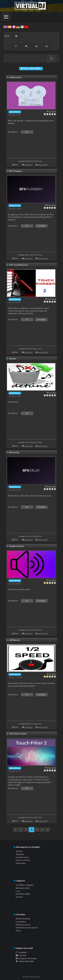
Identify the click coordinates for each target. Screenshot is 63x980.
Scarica (19, 851)
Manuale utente (23, 888)
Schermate (21, 863)
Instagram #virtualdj (26, 958)
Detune (12, 359)
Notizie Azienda (23, 919)
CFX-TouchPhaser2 (18, 265)
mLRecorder (15, 78)
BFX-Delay (14, 453)
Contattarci (21, 922)
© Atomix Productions (32, 977)
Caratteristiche (22, 857)
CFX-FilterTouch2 (18, 734)
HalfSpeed (14, 640)
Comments (28, 165)
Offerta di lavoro (23, 925)
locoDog (52, 111)
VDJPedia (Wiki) (23, 894)
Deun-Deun (52, 205)
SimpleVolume (16, 546)
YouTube (21, 955)
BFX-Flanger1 (16, 171)
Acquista (20, 854)
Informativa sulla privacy (27, 928)
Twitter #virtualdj (25, 961)
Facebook (21, 952)
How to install (43, 165)
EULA (18, 931)
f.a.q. (18, 891)
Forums (19, 897)
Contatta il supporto (25, 885)
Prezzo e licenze (23, 860)
